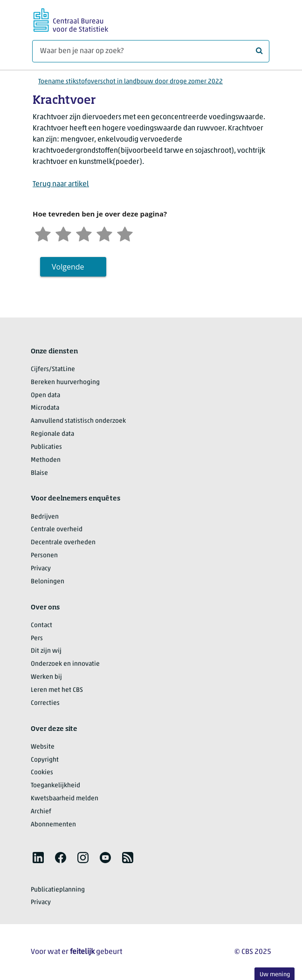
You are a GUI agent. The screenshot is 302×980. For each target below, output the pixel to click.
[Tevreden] (104, 233)
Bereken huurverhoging (65, 382)
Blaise (39, 473)
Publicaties (46, 447)
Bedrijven (45, 517)
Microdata (45, 408)
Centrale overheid (57, 530)
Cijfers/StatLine (53, 369)
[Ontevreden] (63, 233)
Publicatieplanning (58, 890)
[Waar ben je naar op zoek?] (151, 51)
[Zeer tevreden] (125, 233)
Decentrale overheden (63, 543)
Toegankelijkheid (55, 786)
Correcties (45, 703)
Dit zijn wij (46, 651)
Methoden (46, 460)
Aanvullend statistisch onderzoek (78, 421)
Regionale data (52, 434)
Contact (41, 625)
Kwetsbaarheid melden (65, 799)
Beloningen (48, 582)
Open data (45, 395)
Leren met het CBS (57, 690)
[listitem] (38, 858)
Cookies (42, 773)
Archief (41, 812)
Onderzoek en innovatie (65, 664)
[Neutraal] (84, 233)
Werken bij (46, 677)
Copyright (45, 760)
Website (43, 747)
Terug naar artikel (61, 184)
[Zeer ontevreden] (43, 233)
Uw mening (275, 975)
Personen (44, 556)
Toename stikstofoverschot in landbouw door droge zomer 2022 (130, 82)
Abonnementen (53, 825)
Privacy (41, 569)
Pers (37, 639)
